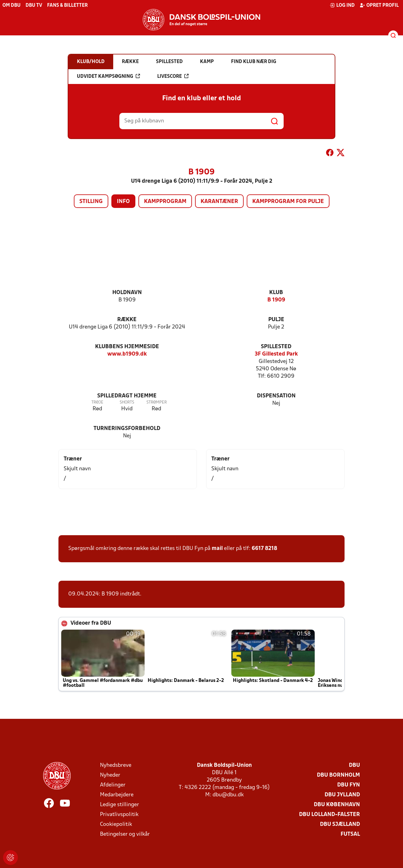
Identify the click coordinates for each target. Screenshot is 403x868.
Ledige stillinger (120, 805)
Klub (276, 293)
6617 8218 (264, 549)
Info (123, 202)
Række (127, 320)
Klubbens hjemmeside (127, 347)
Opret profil (379, 5)
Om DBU (12, 6)
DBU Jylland (342, 795)
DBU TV (34, 6)
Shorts (127, 402)
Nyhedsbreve (116, 765)
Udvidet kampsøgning (108, 76)
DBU (354, 765)
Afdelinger (113, 785)
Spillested (276, 347)
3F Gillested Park (276, 354)
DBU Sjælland (340, 824)
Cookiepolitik (116, 824)
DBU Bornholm (338, 775)
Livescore (173, 76)
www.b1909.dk (127, 354)
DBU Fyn (349, 785)
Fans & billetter (67, 6)
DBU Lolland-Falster (329, 815)
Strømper (157, 402)
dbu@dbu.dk (228, 795)
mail (217, 549)
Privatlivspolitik (119, 815)
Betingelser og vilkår (125, 834)
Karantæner (219, 202)
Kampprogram (165, 202)
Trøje (97, 402)
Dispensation (276, 396)
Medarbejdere (117, 795)
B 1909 (276, 300)
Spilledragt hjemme (127, 396)
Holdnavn (127, 293)
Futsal (350, 834)
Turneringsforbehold (127, 429)
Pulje (276, 320)
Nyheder (110, 775)
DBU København (337, 805)
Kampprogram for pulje (288, 202)
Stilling (91, 202)
